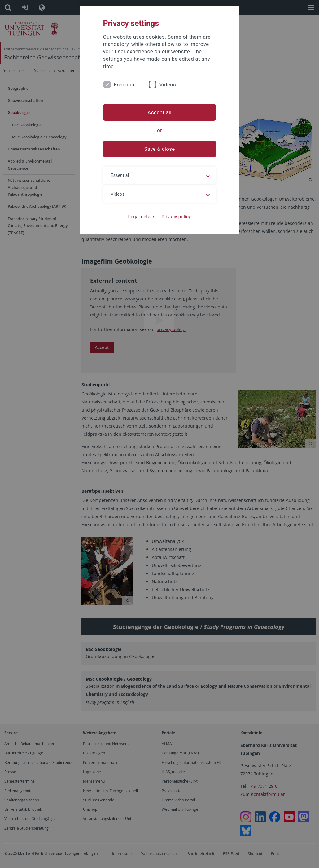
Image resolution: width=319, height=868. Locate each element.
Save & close (160, 149)
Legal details (142, 217)
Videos (168, 85)
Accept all (159, 112)
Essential (125, 85)
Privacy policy (176, 217)
